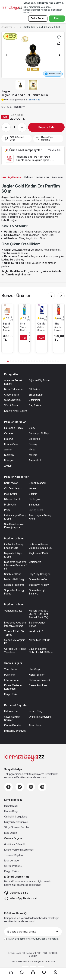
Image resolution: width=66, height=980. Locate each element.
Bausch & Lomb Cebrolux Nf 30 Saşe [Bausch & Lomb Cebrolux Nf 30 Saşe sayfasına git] (41, 650)
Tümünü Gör (55, 150)
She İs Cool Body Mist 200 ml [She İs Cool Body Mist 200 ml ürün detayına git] (24, 329)
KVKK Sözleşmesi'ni (19, 939)
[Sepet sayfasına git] (33, 972)
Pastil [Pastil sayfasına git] (7, 510)
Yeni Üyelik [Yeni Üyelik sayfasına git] (11, 669)
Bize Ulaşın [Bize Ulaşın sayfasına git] (35, 725)
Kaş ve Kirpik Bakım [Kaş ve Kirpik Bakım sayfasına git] (16, 411)
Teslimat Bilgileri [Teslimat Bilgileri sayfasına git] (13, 855)
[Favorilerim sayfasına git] (44, 972)
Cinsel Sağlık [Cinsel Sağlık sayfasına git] (12, 395)
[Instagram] (42, 787)
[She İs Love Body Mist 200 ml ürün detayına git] (59, 309)
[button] (5, 55)
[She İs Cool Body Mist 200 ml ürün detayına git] (24, 309)
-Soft (14, 961)
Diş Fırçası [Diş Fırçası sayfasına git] (35, 499)
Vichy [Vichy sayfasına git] (32, 428)
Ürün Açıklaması (11, 177)
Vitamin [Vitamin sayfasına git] (33, 494)
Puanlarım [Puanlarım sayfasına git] (10, 675)
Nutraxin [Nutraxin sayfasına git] (9, 455)
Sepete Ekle (46, 127)
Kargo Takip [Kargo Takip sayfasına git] (11, 694)
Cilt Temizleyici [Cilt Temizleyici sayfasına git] (13, 488)
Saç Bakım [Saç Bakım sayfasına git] (35, 405)
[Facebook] (8, 787)
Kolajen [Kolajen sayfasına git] (33, 488)
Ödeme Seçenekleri (37, 177)
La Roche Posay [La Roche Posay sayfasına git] (14, 428)
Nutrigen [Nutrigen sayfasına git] (9, 460)
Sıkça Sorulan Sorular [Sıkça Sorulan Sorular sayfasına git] (12, 718)
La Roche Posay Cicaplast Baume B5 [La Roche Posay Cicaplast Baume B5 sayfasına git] (40, 546)
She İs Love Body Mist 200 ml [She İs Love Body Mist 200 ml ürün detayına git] (58, 329)
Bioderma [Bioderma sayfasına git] (34, 439)
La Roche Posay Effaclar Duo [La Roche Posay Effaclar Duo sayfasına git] (14, 546)
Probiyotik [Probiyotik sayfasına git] (10, 505)
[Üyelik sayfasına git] (55, 972)
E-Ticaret (22, 961)
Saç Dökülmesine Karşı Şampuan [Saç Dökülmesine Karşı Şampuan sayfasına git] (14, 526)
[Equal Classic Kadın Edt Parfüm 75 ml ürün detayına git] (7, 309)
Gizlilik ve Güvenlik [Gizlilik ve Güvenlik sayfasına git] (40, 680)
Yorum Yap (34, 100)
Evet (57, 18)
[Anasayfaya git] (11, 972)
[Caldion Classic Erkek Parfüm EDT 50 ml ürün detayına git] (42, 309)
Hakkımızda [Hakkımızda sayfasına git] (11, 711)
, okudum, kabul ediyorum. (32, 939)
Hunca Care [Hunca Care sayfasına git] (11, 444)
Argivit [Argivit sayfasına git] (8, 466)
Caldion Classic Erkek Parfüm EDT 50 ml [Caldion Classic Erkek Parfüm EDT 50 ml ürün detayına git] (41, 329)
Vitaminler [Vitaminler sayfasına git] (34, 400)
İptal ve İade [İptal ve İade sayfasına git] (12, 680)
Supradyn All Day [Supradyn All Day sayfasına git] (39, 433)
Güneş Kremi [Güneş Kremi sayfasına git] (36, 510)
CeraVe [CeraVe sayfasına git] (9, 433)
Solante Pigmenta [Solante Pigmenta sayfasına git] (14, 585)
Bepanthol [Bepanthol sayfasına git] (35, 460)
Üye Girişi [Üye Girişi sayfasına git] (34, 669)
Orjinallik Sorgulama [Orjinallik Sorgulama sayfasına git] (40, 717)
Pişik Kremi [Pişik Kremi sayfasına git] (10, 494)
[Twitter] (20, 787)
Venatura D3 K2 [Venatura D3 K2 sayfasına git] (13, 611)
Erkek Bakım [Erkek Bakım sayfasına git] (36, 395)
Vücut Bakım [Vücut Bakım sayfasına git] (11, 405)
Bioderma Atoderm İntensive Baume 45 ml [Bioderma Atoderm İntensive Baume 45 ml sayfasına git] (16, 565)
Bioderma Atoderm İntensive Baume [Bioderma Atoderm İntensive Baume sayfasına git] (15, 624)
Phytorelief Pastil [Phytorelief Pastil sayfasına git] (39, 553)
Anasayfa (7, 27)
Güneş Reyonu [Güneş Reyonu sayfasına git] (13, 400)
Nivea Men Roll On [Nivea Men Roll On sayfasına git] (40, 640)
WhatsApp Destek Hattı (21, 898)
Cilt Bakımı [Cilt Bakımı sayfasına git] (35, 389)
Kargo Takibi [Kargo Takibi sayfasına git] (12, 871)
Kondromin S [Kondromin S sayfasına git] (36, 631)
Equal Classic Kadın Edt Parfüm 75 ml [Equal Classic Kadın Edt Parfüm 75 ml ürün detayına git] (7, 329)
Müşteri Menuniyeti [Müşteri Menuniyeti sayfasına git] (15, 731)
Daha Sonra (38, 18)
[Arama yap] (22, 972)
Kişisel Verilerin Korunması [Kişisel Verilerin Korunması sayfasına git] (13, 687)
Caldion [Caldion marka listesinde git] (42, 324)
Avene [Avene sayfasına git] (8, 449)
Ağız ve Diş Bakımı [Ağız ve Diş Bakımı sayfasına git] (39, 380)
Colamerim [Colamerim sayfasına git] (35, 562)
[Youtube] (31, 787)
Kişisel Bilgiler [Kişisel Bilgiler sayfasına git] (37, 675)
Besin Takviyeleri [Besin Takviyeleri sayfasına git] (14, 389)
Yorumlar (57, 177)
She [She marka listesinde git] (23, 324)
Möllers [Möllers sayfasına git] (33, 455)
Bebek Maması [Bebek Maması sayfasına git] (37, 483)
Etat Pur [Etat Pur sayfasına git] (9, 439)
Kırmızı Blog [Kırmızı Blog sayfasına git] (36, 711)
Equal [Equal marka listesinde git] (6, 324)
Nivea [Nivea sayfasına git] (32, 449)
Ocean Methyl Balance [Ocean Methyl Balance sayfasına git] (37, 592)
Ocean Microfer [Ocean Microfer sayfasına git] (38, 579)
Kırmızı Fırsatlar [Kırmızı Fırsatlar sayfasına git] (13, 725)
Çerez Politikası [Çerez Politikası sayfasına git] (38, 685)
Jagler (6, 91)
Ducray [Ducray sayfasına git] (33, 444)
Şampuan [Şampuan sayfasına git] (34, 505)
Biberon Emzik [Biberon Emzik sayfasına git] (12, 499)
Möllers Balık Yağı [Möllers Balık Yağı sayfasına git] (14, 579)
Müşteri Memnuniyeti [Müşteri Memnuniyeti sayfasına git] (16, 822)
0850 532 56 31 (17, 893)
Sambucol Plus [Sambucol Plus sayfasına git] (13, 574)
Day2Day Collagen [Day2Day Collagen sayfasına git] (40, 574)
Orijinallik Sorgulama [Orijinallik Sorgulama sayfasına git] (16, 817)
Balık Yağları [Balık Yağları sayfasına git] (11, 483)
